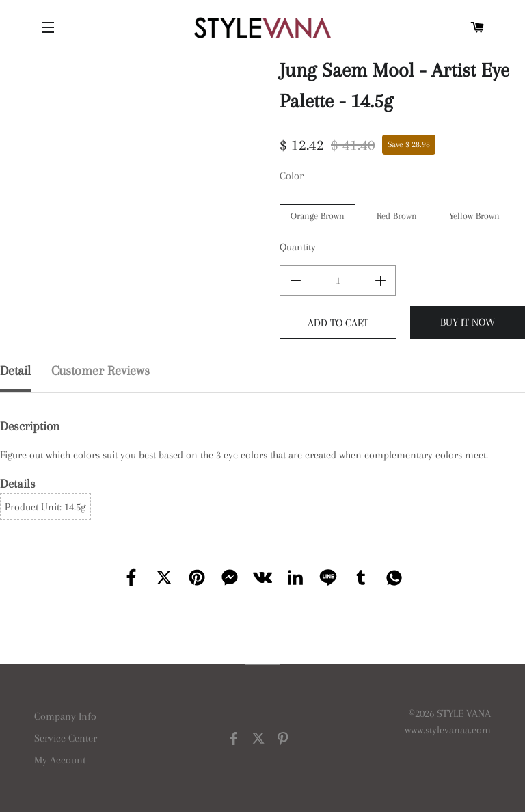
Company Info (65, 716)
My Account (60, 760)
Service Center (66, 738)
